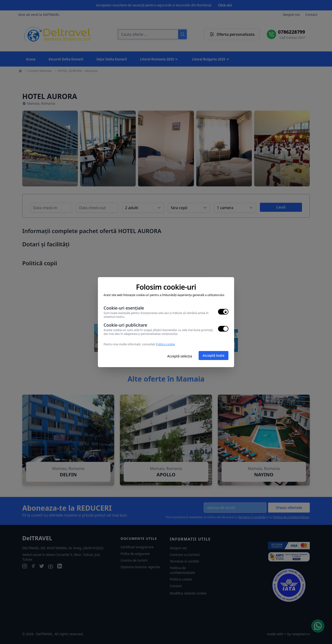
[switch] (223, 312)
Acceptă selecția (180, 356)
